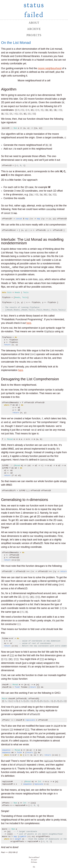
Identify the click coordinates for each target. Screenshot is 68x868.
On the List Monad (16, 43)
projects (34, 35)
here (29, 323)
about (34, 23)
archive (34, 29)
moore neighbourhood (50, 68)
